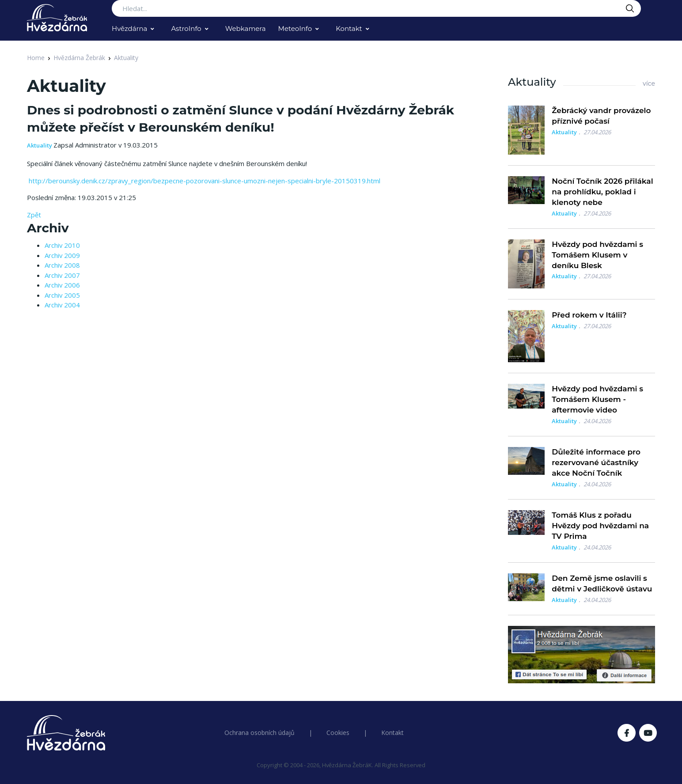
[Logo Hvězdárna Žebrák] (57, 18)
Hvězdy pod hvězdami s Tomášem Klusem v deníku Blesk (597, 255)
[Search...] (376, 8)
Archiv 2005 (62, 295)
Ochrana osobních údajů (260, 733)
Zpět (34, 215)
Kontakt (349, 28)
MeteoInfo (295, 28)
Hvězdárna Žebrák (79, 58)
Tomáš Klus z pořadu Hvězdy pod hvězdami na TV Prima (600, 526)
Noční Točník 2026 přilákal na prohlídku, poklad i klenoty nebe (602, 192)
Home (36, 58)
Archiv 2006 (62, 285)
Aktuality (126, 58)
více (649, 83)
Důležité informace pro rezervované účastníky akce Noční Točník (596, 462)
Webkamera (246, 28)
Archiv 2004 (62, 305)
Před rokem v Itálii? (589, 315)
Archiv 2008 (62, 265)
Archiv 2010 (62, 245)
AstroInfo (186, 28)
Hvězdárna (129, 28)
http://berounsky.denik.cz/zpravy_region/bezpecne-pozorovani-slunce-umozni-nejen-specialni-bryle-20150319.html (204, 181)
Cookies (338, 733)
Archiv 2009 (62, 255)
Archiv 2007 (62, 275)
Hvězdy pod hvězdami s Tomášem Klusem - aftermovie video (597, 399)
